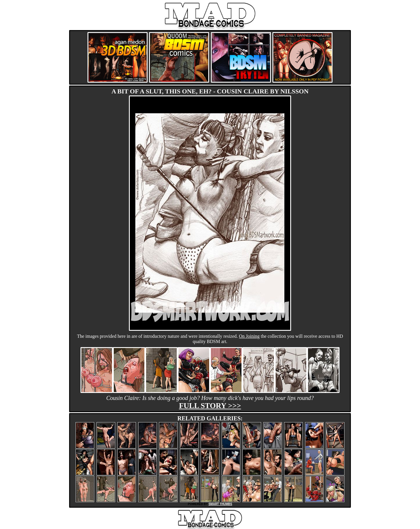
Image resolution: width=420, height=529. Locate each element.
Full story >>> (210, 406)
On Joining (249, 336)
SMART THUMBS (220, 504)
